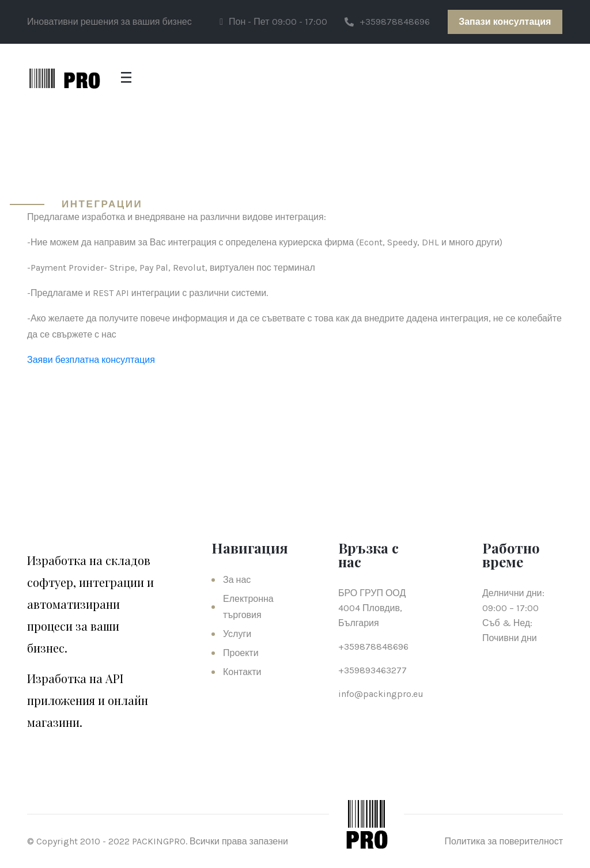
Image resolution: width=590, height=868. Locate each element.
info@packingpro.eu (381, 694)
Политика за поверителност (504, 841)
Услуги (237, 634)
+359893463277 (372, 670)
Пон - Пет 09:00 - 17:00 (273, 22)
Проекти (241, 653)
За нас (237, 580)
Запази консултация (505, 22)
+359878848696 (387, 22)
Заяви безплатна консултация (91, 360)
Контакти (242, 672)
